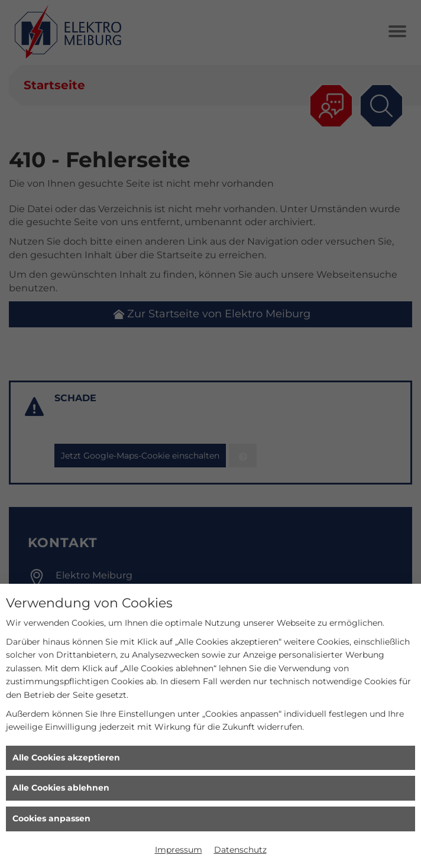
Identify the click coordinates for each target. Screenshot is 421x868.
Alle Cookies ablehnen (61, 788)
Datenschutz (240, 850)
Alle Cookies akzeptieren (66, 758)
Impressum (179, 850)
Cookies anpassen (51, 818)
